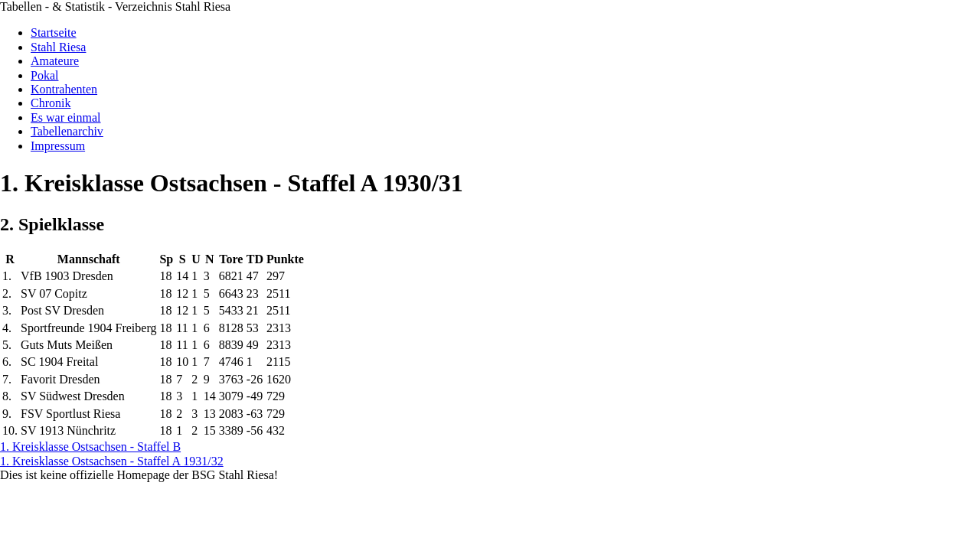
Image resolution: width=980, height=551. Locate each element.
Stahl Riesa (58, 47)
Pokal (44, 75)
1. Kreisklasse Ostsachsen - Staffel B (90, 447)
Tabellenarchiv (67, 131)
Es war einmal (66, 117)
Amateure (55, 61)
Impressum (58, 146)
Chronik (51, 103)
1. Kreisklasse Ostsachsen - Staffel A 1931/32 (112, 461)
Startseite (54, 33)
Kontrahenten (64, 89)
